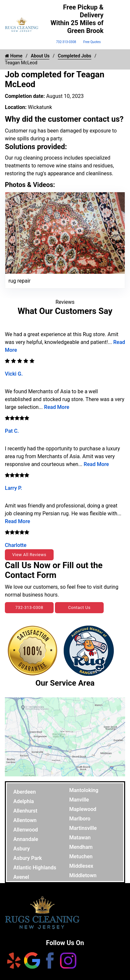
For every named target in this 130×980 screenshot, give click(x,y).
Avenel (21, 877)
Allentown (25, 820)
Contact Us (79, 607)
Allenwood (26, 830)
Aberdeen (25, 792)
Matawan (80, 838)
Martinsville (83, 828)
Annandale (26, 839)
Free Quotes (92, 42)
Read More (57, 407)
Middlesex (81, 866)
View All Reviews (29, 555)
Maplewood (83, 809)
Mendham (81, 847)
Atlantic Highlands (35, 868)
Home (14, 56)
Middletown (83, 875)
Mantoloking (84, 790)
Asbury (22, 849)
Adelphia (24, 801)
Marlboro (80, 819)
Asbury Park (28, 858)
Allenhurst (25, 811)
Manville (79, 800)
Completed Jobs (75, 56)
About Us (40, 56)
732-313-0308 (66, 42)
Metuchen (81, 856)
